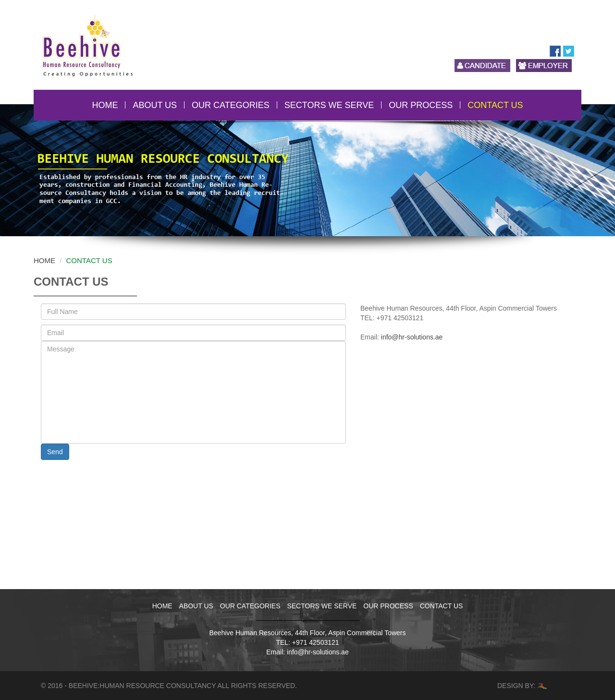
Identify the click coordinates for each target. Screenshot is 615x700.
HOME (105, 105)
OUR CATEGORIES (231, 105)
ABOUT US (155, 105)
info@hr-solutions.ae (412, 337)
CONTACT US (495, 105)
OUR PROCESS (421, 105)
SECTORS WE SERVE (329, 105)
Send (55, 452)
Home (44, 260)
